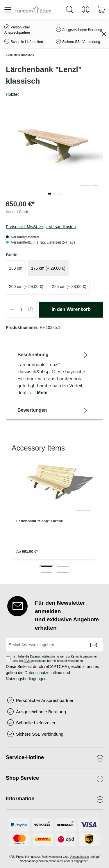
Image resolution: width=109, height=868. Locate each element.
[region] (54, 510)
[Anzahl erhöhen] (31, 310)
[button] (49, 194)
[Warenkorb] (101, 10)
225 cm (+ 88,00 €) (69, 287)
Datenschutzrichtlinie (43, 673)
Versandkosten (79, 857)
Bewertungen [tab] (53, 410)
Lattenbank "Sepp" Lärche (40, 521)
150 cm (16, 268)
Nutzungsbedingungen (26, 679)
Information (20, 799)
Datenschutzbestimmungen (48, 657)
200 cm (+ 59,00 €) (26, 287)
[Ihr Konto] (85, 10)
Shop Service (22, 778)
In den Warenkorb (71, 309)
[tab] (53, 373)
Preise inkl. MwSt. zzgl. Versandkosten (41, 227)
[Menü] (8, 10)
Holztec (13, 94)
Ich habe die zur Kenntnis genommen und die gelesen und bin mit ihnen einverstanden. (56, 659)
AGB (27, 661)
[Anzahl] (21, 310)
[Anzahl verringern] (12, 310)
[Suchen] (70, 10)
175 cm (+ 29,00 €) (48, 268)
